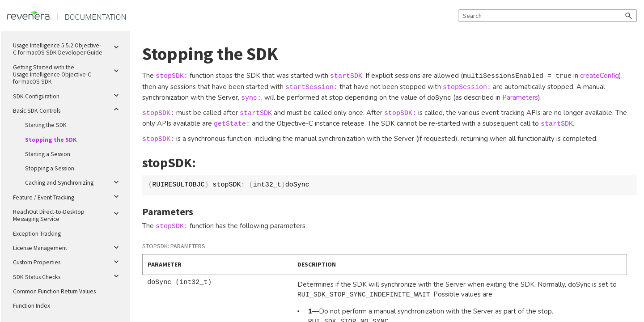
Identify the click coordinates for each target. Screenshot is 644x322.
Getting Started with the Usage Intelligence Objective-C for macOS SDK (68, 73)
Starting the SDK (46, 125)
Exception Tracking (37, 234)
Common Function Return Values (54, 291)
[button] (629, 16)
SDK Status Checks (68, 276)
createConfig (600, 76)
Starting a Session (48, 154)
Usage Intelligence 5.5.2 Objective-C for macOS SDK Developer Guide (68, 47)
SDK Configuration (68, 96)
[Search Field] (547, 16)
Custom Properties (68, 262)
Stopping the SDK (51, 140)
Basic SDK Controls (68, 109)
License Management (68, 247)
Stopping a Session (50, 168)
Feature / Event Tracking (68, 197)
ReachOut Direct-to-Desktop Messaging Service (68, 214)
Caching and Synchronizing (74, 182)
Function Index (32, 306)
